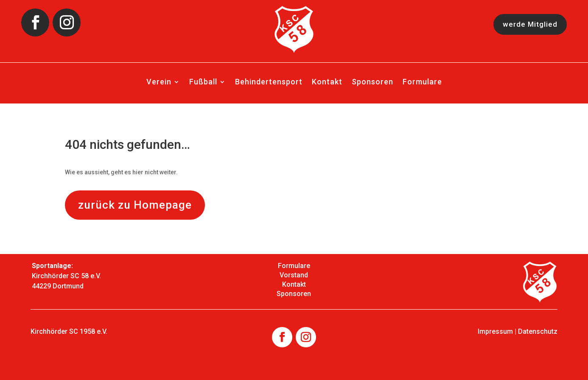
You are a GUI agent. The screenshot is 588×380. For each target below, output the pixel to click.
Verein (159, 82)
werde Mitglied (529, 24)
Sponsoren (372, 82)
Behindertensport (269, 82)
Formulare (422, 82)
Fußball (203, 82)
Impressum (495, 331)
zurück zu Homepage (135, 205)
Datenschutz (538, 331)
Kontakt (327, 82)
